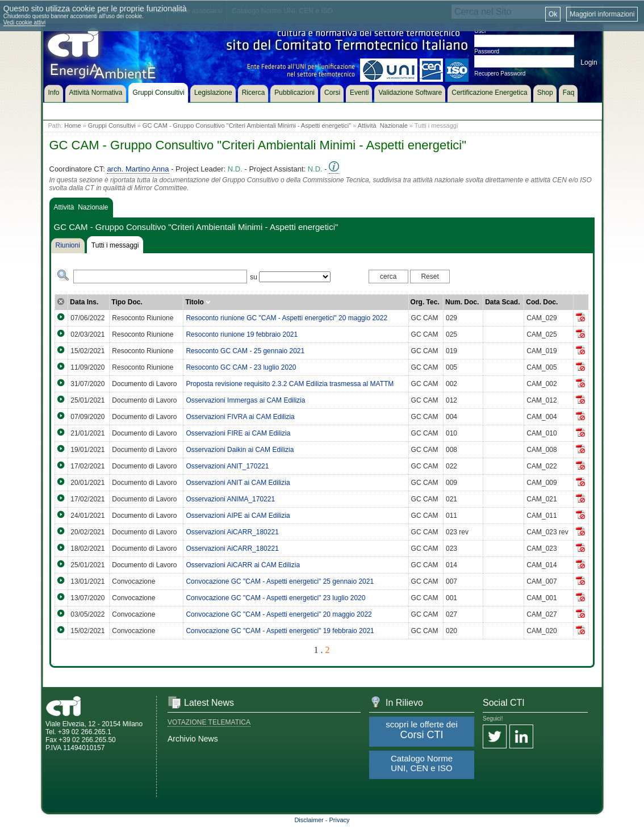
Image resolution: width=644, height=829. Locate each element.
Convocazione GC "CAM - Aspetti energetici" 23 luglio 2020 (275, 598)
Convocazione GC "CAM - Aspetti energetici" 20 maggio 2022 (279, 614)
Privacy (340, 820)
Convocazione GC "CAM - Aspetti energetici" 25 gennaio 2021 (280, 581)
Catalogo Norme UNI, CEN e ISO (422, 763)
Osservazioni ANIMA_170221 (230, 499)
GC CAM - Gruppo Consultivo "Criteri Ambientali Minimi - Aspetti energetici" (247, 125)
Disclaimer (309, 820)
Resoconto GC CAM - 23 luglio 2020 (241, 367)
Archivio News (193, 739)
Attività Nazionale (383, 125)
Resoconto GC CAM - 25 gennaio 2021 (245, 351)
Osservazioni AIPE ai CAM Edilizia (238, 516)
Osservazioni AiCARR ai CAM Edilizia (243, 565)
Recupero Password (500, 74)
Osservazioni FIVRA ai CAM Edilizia (240, 417)
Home (72, 125)
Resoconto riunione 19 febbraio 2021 (242, 334)
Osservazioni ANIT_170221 (227, 466)
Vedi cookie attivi (25, 22)
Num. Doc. (462, 302)
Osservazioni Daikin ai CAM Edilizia (240, 450)
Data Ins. (84, 302)
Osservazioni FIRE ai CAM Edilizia (238, 433)
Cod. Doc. (542, 302)
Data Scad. (502, 302)
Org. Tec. (425, 302)
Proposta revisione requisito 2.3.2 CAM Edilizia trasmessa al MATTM (290, 384)
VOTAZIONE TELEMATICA (209, 722)
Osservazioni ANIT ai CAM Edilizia (238, 483)
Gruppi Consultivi (112, 125)
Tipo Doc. (127, 302)
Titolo (198, 302)
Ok (553, 14)
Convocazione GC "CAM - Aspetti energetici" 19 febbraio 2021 (280, 631)
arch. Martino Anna (138, 169)
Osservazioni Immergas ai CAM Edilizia (245, 400)
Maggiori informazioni (602, 14)
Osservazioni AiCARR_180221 (232, 532)
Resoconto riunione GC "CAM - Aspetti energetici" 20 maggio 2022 (287, 318)
